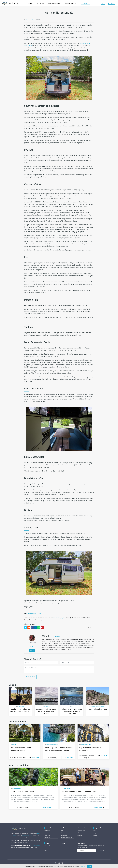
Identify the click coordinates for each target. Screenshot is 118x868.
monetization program (59, 618)
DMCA (46, 850)
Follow (32, 650)
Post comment (30, 677)
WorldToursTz (67, 788)
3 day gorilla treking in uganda (22, 791)
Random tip (47, 837)
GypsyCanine (21, 707)
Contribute (47, 831)
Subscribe (102, 851)
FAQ (62, 831)
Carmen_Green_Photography (98, 707)
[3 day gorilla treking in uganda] (33, 777)
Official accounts (81, 833)
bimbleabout (29, 20)
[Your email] (87, 851)
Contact (95, 835)
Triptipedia (10, 3)
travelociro (47, 707)
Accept (90, 866)
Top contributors (81, 831)
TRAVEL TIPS (40, 3)
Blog (95, 833)
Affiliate (63, 833)
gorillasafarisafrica (17, 788)
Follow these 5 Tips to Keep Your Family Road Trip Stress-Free (72, 711)
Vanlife (40, 613)
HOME (30, 3)
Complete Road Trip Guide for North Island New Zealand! (46, 711)
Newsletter (80, 835)
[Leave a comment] (59, 670)
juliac (73, 707)
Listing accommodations (67, 837)
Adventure (29, 613)
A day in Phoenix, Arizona (98, 709)
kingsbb (14, 745)
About (95, 831)
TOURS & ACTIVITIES (70, 3)
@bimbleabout (32, 643)
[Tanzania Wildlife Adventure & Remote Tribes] (85, 777)
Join (103, 3)
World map (47, 835)
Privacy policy (48, 846)
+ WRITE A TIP (85, 3)
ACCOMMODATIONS (54, 3)
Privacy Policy (83, 866)
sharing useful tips (35, 846)
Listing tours (64, 835)
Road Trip (35, 613)
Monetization (48, 833)
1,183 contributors (27, 835)
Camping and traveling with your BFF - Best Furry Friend (20, 710)
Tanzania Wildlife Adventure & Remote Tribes (79, 791)
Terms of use (47, 848)
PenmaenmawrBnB (86, 745)
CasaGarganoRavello (52, 745)
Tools (62, 846)
